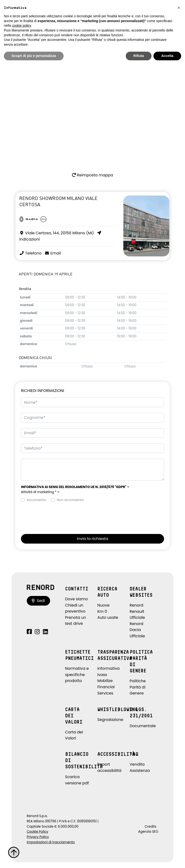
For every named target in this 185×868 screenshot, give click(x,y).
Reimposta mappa (92, 175)
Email (53, 253)
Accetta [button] (167, 56)
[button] (75, 487)
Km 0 (102, 611)
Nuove (103, 605)
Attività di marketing (40, 492)
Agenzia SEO (148, 832)
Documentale (143, 726)
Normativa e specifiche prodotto (77, 675)
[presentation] (58, 517)
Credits (150, 827)
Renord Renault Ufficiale (137, 611)
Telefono (30, 253)
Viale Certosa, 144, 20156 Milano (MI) (57, 233)
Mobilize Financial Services (106, 687)
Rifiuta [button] (139, 56)
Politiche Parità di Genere (138, 687)
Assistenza (140, 771)
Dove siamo (76, 599)
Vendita (137, 764)
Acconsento (36, 500)
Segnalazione (110, 720)
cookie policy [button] (21, 25)
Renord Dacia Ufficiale (137, 630)
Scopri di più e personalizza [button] (34, 56)
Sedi (38, 601)
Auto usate (108, 617)
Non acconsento (70, 500)
